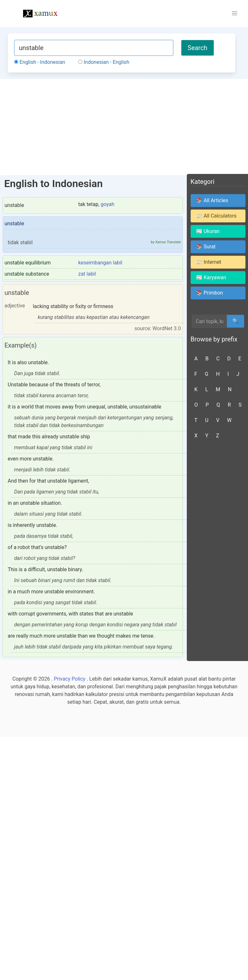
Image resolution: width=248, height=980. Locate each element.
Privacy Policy (70, 679)
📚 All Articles (212, 200)
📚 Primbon (210, 293)
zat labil (87, 274)
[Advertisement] (124, 127)
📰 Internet (209, 262)
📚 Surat (206, 247)
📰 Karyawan (211, 277)
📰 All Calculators (216, 216)
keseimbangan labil (100, 263)
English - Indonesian (40, 62)
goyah (107, 204)
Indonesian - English (104, 62)
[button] (235, 13)
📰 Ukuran (208, 231)
